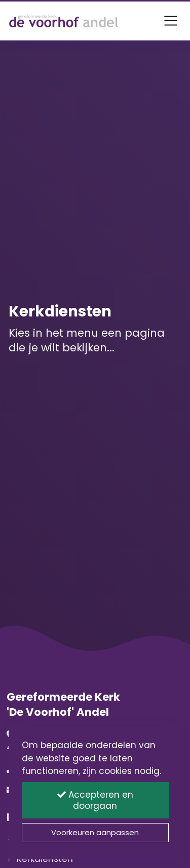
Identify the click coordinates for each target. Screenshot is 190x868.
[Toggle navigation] (171, 21)
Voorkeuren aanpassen (95, 832)
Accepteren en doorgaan (95, 800)
